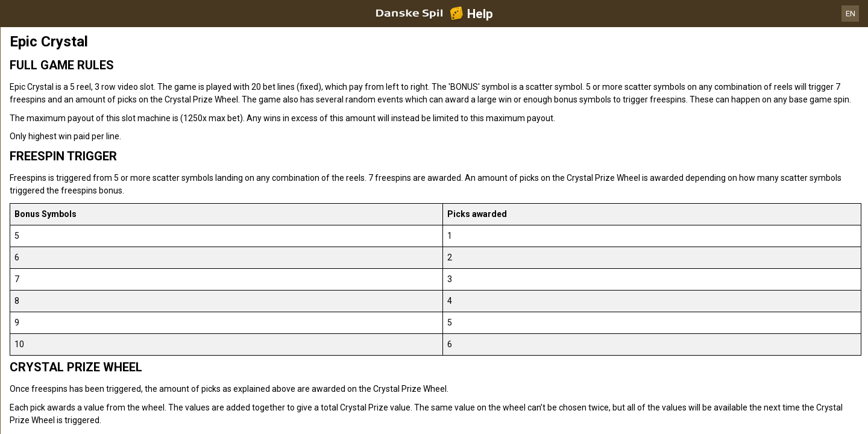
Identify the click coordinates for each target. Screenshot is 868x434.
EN (851, 14)
